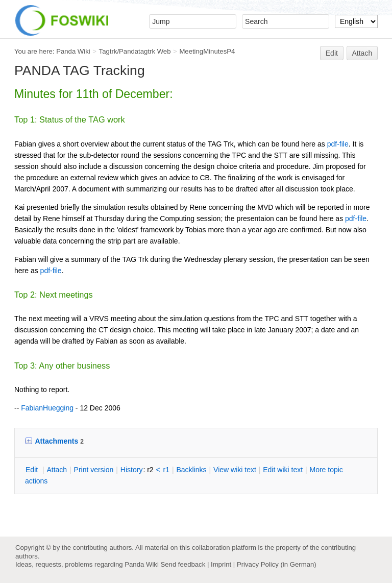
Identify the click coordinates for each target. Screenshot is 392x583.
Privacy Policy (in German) (277, 564)
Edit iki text (283, 470)
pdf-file (338, 144)
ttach (57, 470)
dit (33, 470)
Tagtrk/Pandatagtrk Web (135, 51)
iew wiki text (235, 470)
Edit (332, 53)
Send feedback (183, 564)
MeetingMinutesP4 (207, 51)
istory (132, 470)
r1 (166, 470)
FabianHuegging (47, 408)
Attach (362, 53)
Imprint (221, 564)
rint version (94, 470)
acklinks (191, 470)
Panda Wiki (73, 51)
